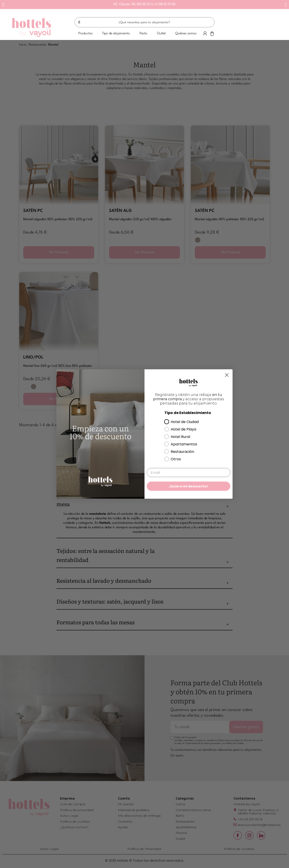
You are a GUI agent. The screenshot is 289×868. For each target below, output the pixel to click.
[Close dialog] (227, 375)
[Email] (189, 473)
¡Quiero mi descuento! (189, 486)
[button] (3, 5)
